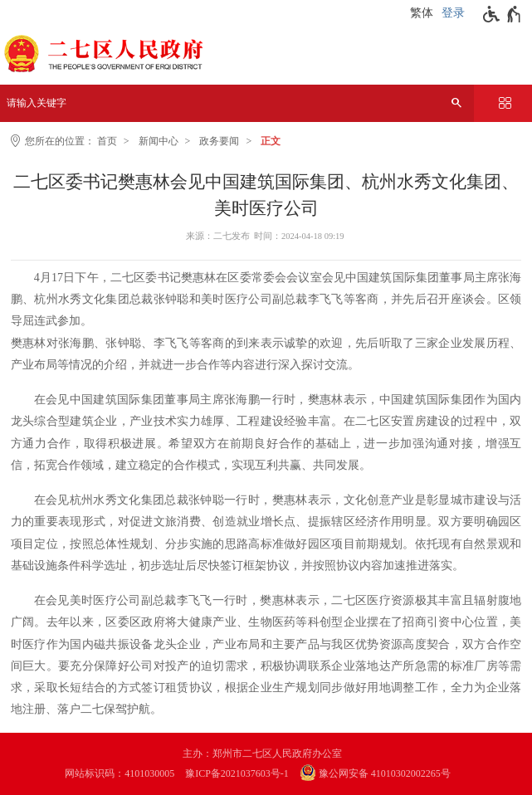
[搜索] (456, 103)
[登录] (455, 13)
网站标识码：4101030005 (120, 773)
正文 (271, 141)
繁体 (422, 13)
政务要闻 (219, 141)
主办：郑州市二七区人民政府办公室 (262, 754)
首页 (107, 141)
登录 (453, 13)
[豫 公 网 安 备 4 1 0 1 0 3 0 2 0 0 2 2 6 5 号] (383, 774)
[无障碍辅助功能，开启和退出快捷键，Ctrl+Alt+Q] (503, 14)
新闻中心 (159, 141)
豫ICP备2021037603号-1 (237, 773)
